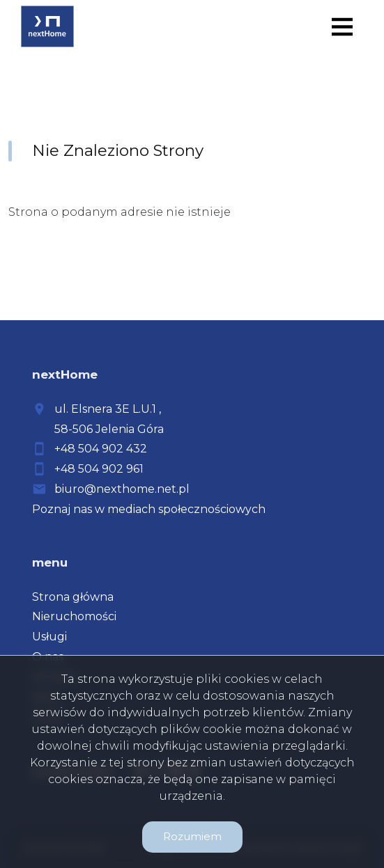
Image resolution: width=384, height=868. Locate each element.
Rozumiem (192, 836)
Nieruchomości (74, 616)
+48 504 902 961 (99, 469)
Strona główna (73, 597)
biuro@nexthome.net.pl (122, 489)
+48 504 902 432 (101, 449)
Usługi (49, 637)
